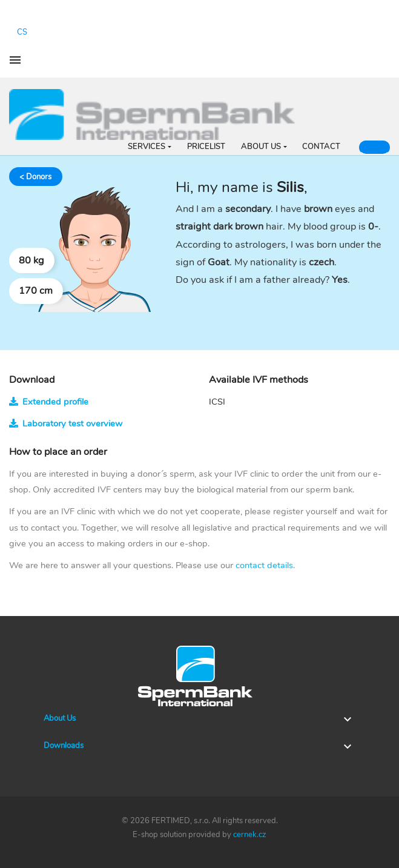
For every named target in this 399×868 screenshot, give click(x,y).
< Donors (35, 177)
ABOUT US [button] (261, 147)
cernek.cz (250, 835)
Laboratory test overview (66, 423)
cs (22, 32)
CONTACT (321, 147)
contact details (264, 565)
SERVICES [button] (147, 147)
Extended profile (49, 402)
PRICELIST (206, 147)
